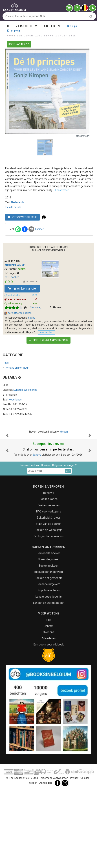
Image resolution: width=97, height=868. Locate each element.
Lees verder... (14, 222)
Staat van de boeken (48, 603)
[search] (91, 16)
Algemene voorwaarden (54, 857)
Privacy (74, 857)
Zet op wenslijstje (22, 249)
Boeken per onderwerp (49, 651)
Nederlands (18, 234)
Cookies (85, 857)
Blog (48, 699)
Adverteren (49, 717)
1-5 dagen (12, 305)
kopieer (39, 261)
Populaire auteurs (49, 669)
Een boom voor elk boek (49, 723)
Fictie (6, 405)
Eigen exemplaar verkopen (48, 383)
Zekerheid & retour (48, 596)
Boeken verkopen (48, 584)
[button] (7, 496)
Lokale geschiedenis (48, 675)
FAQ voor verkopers (49, 590)
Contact (49, 705)
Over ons (49, 711)
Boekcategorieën (49, 638)
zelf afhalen (23, 327)
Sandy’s (37, 533)
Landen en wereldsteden (49, 682)
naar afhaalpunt (23, 331)
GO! (68, 550)
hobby (32, 350)
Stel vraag (36, 339)
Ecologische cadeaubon (48, 615)
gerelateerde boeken (18, 345)
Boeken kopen (48, 578)
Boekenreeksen (48, 644)
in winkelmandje (22, 321)
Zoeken (33, 862)
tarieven (30, 313)
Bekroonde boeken (48, 632)
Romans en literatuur (16, 410)
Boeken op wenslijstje (48, 609)
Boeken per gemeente (49, 657)
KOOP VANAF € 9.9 (19, 44)
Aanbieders (46, 862)
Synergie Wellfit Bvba (25, 432)
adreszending (23, 336)
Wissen (64, 474)
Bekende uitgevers (48, 663)
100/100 (11, 301)
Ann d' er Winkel (15, 297)
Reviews (49, 572)
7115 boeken (12, 309)
